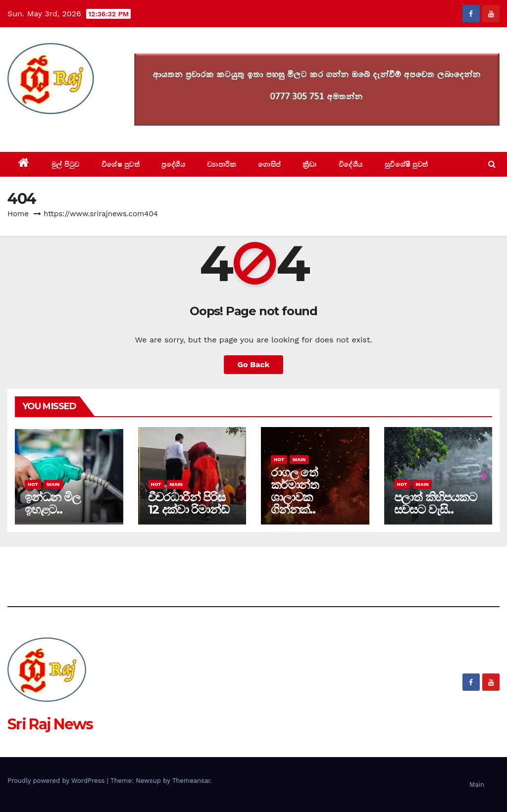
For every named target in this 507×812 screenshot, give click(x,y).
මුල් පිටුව (66, 164)
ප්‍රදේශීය (173, 164)
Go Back (254, 364)
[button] (492, 164)
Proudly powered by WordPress (57, 781)
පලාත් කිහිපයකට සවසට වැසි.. (435, 503)
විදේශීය (351, 164)
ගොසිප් (269, 164)
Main (53, 484)
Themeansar (191, 781)
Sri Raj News (50, 129)
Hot (33, 484)
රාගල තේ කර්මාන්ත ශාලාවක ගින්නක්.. (295, 491)
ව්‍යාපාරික (222, 164)
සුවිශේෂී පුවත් (406, 164)
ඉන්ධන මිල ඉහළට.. (52, 503)
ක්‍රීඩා (310, 164)
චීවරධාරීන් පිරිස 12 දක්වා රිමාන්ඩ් (189, 503)
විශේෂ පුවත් (121, 164)
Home (18, 214)
